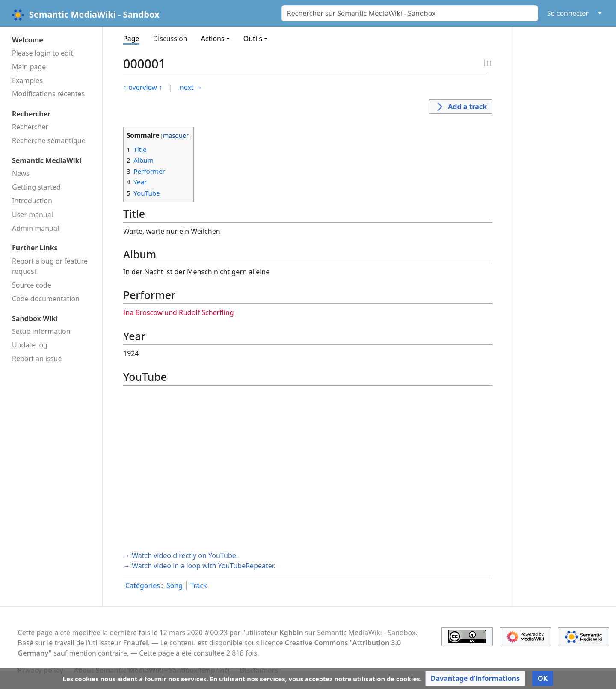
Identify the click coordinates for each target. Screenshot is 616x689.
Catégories (143, 585)
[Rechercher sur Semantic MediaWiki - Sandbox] (410, 13)
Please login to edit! (43, 53)
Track (198, 585)
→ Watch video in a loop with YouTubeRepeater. (199, 566)
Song (175, 585)
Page (131, 39)
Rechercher (30, 127)
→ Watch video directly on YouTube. (181, 555)
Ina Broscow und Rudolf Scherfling (179, 312)
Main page (29, 67)
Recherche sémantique (49, 140)
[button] (475, 679)
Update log (30, 345)
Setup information (41, 331)
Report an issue (37, 359)
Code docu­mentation (46, 299)
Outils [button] (253, 39)
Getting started (36, 187)
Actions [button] (213, 39)
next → (191, 87)
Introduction (32, 201)
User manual (33, 214)
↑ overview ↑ (143, 87)
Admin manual (36, 228)
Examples (27, 80)
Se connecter (568, 13)
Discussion (170, 39)
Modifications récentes (48, 94)
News (21, 173)
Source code (32, 285)
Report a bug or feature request (50, 266)
